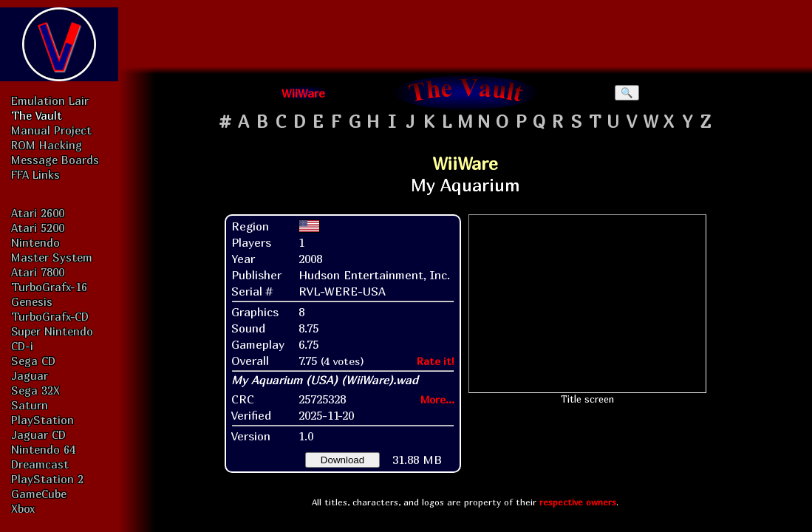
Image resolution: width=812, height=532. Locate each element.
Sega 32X (35, 390)
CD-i (22, 346)
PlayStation (42, 420)
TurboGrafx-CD (50, 316)
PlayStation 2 (47, 479)
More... (437, 399)
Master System (52, 257)
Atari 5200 (38, 228)
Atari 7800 (38, 272)
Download (342, 460)
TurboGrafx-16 (49, 287)
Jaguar (30, 375)
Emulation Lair (50, 100)
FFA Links (35, 174)
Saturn (30, 405)
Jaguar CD (38, 434)
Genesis (32, 301)
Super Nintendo (52, 331)
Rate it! (436, 361)
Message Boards (55, 160)
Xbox (23, 508)
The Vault (37, 115)
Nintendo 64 (43, 449)
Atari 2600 (38, 213)
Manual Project (51, 130)
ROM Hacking (47, 145)
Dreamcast (40, 464)
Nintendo (35, 242)
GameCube (39, 494)
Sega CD (33, 361)
